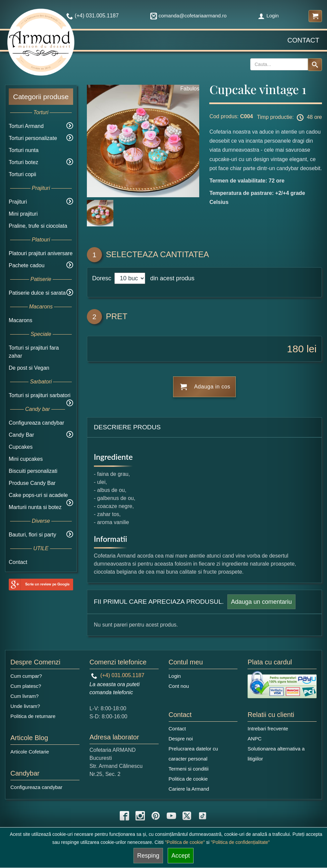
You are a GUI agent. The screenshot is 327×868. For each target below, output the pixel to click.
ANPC (255, 739)
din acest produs (171, 278)
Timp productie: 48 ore (289, 118)
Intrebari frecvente (268, 729)
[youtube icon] (171, 816)
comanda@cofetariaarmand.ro (188, 16)
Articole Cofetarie (30, 752)
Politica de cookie (188, 779)
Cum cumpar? (26, 676)
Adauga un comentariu (261, 602)
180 (295, 349)
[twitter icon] (187, 816)
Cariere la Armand (189, 789)
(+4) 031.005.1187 (118, 675)
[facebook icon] (124, 816)
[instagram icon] (140, 816)
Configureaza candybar (36, 423)
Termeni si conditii (189, 769)
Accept (181, 856)
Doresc (103, 278)
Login (268, 16)
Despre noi (181, 739)
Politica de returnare (33, 716)
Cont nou (179, 686)
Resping (148, 856)
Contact (303, 40)
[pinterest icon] (156, 816)
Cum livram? (24, 696)
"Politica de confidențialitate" (240, 842)
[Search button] (315, 65)
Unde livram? (25, 706)
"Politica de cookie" (185, 842)
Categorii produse (41, 97)
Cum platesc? (26, 686)
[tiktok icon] (203, 816)
